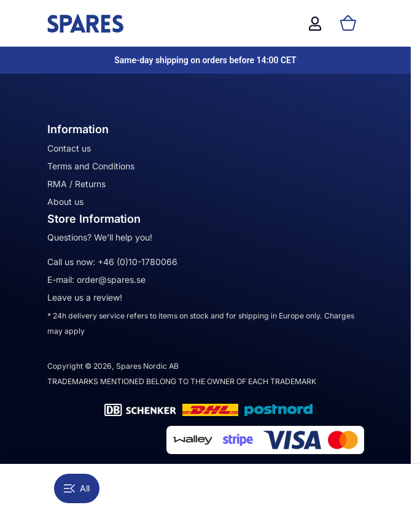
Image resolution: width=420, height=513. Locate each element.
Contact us (69, 148)
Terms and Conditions (91, 166)
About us (65, 202)
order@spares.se (111, 280)
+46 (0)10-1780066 (138, 262)
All (77, 488)
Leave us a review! (85, 297)
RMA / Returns (76, 184)
